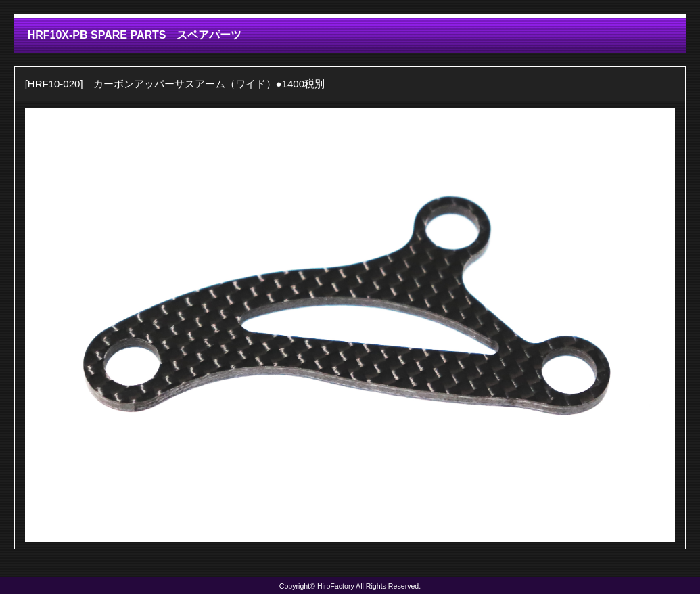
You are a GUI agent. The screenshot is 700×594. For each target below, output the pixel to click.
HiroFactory (336, 586)
